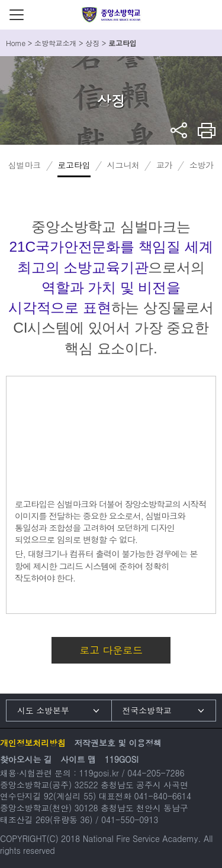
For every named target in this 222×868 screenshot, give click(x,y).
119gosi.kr (99, 773)
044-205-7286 (156, 773)
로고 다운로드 (111, 650)
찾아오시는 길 (26, 759)
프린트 (207, 130)
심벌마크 (25, 165)
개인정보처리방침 (33, 743)
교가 (165, 165)
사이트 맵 (78, 759)
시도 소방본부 (43, 710)
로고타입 (74, 165)
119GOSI (122, 759)
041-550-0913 (130, 820)
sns (179, 130)
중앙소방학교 (111, 15)
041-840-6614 (163, 796)
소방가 (202, 165)
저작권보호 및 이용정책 (118, 743)
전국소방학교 (147, 710)
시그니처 (123, 165)
